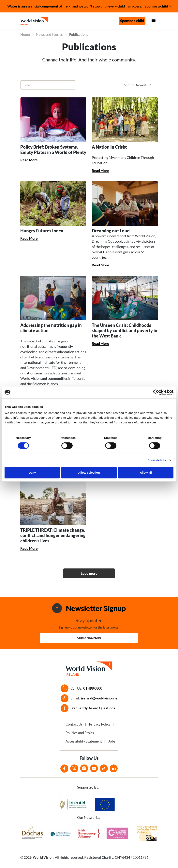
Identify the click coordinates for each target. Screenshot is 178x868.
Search (28, 85)
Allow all (146, 473)
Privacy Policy (100, 724)
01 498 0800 (93, 688)
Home (25, 34)
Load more (89, 573)
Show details (157, 460)
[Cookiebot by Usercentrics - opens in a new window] (156, 392)
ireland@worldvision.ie (99, 698)
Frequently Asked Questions (93, 708)
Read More (29, 160)
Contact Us (74, 724)
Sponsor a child (156, 6)
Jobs (112, 741)
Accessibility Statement (84, 741)
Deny (32, 473)
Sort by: (129, 85)
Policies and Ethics (80, 733)
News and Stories (49, 34)
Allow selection (89, 473)
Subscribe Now (89, 638)
